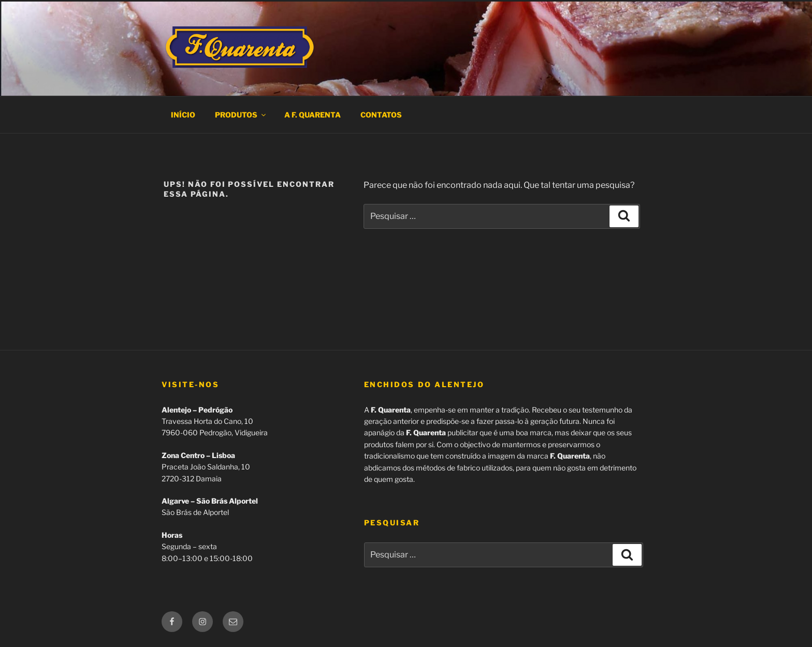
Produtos (241, 115)
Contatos (381, 115)
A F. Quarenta (313, 115)
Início (183, 115)
